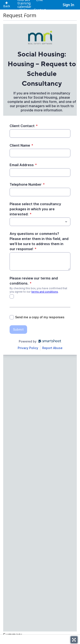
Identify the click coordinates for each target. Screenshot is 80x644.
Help (23, 10)
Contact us (33, 12)
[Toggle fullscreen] (74, 640)
